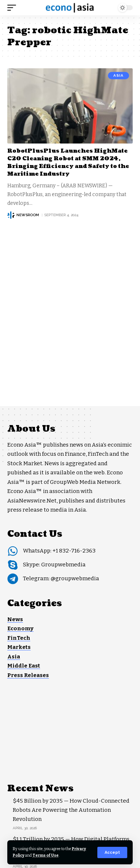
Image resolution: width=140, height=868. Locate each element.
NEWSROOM (28, 215)
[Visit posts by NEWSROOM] (11, 215)
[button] (112, 852)
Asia (118, 75)
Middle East (24, 666)
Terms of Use (46, 855)
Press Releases (28, 675)
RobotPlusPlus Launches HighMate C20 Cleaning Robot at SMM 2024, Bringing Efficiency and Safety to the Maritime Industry (68, 162)
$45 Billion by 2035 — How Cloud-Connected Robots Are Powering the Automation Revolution (71, 810)
